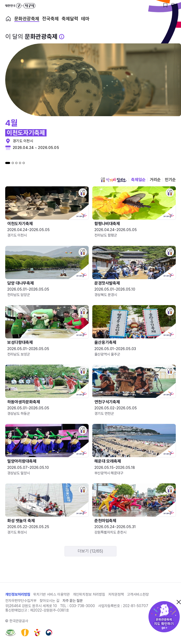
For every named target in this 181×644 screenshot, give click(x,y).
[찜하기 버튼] (165, 5)
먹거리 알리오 (114, 180)
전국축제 (50, 19)
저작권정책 (116, 594)
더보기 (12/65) (90, 551)
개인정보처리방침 (18, 594)
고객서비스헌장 (138, 594)
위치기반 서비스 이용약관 (51, 594)
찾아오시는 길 (49, 601)
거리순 (155, 180)
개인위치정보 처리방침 (89, 594)
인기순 (170, 180)
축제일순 (138, 180)
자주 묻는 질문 (73, 601)
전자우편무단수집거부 (21, 601)
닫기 (179, 602)
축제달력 (70, 19)
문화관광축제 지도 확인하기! (164, 617)
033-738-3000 (82, 606)
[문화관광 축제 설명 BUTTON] (62, 37)
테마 (85, 19)
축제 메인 (8, 19)
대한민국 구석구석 (20, 6)
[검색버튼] (173, 5)
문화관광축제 (27, 19)
